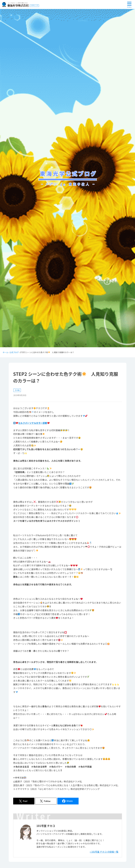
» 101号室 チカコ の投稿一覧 (104, 852)
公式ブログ (14, 352)
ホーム (5, 352)
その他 (17, 390)
